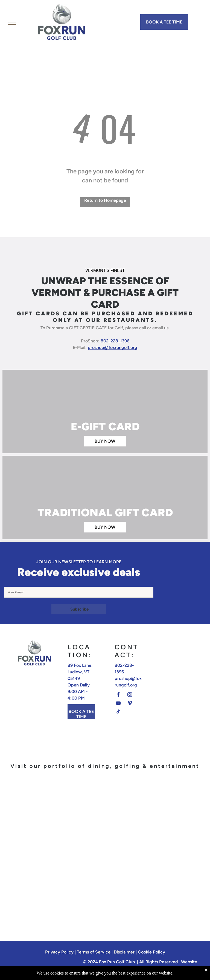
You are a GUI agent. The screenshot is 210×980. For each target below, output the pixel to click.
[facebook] (118, 695)
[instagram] (130, 695)
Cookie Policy (151, 952)
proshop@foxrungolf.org (113, 347)
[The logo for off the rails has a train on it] (55, 906)
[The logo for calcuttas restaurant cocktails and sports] (55, 852)
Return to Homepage (105, 200)
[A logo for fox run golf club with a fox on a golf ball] (55, 798)
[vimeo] (130, 704)
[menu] (12, 22)
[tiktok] (118, 712)
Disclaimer (124, 952)
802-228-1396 (115, 341)
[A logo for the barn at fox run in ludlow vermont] (155, 852)
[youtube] (118, 704)
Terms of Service (94, 952)
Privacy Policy (59, 952)
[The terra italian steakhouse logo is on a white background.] (155, 798)
